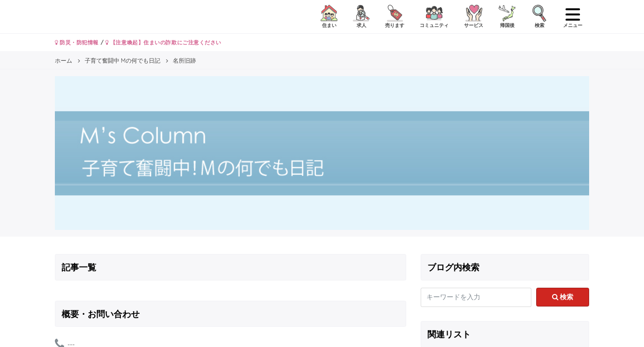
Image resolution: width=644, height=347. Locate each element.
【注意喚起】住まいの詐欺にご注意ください (163, 42)
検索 (563, 297)
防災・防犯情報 (77, 42)
